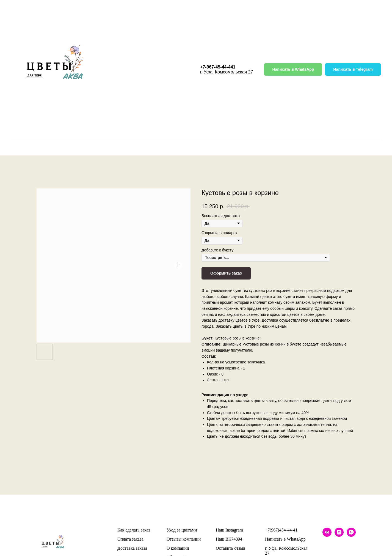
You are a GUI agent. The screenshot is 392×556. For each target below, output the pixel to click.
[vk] (327, 535)
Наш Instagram (229, 530)
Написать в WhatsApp (285, 539)
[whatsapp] (351, 535)
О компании (178, 548)
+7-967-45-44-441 (218, 67)
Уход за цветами (182, 530)
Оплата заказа (130, 539)
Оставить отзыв (230, 548)
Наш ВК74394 (229, 539)
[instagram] (339, 535)
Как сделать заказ (134, 530)
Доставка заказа (132, 548)
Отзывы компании (184, 539)
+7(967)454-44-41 (281, 530)
